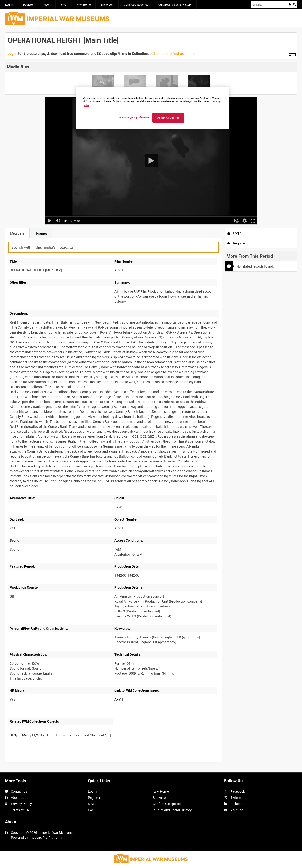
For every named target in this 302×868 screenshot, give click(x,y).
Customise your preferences (133, 118)
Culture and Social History (175, 4)
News (47, 4)
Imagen (34, 837)
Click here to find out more (173, 53)
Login (235, 233)
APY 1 (119, 699)
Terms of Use (20, 810)
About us (17, 797)
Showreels (107, 4)
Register (28, 4)
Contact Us (19, 791)
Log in (9, 4)
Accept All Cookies (168, 118)
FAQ (64, 4)
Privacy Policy (21, 804)
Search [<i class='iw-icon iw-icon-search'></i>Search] (294, 4)
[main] (151, 400)
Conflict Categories (136, 4)
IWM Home (84, 4)
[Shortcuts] (292, 53)
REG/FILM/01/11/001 (26, 735)
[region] (152, 108)
